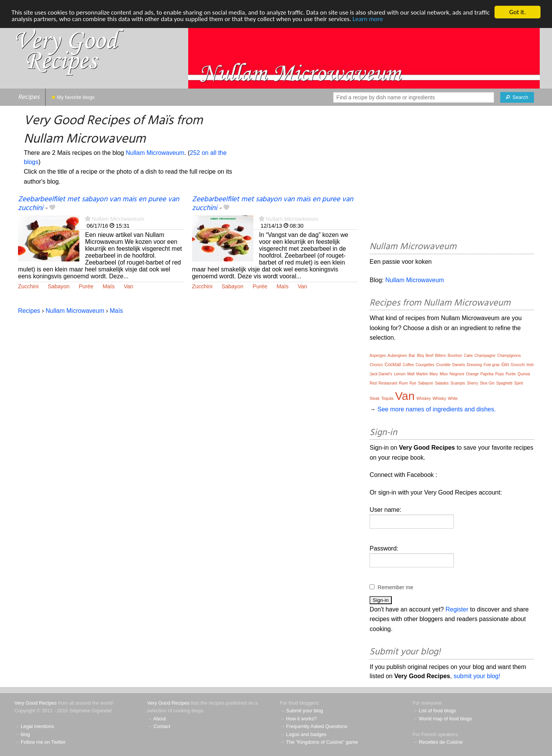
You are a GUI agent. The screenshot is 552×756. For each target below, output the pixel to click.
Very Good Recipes (36, 703)
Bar (412, 355)
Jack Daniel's (381, 374)
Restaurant (388, 383)
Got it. (517, 12)
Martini (422, 374)
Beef (430, 356)
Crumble (444, 365)
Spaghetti (504, 383)
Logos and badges (306, 734)
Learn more (368, 19)
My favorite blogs (73, 97)
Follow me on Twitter (43, 742)
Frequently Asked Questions (317, 726)
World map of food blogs (445, 719)
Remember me (395, 587)
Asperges (378, 356)
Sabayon (59, 286)
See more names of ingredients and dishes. (437, 409)
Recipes (29, 97)
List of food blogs (438, 711)
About (159, 719)
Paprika (487, 374)
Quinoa (524, 374)
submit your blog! (477, 676)
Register (457, 609)
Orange (472, 374)
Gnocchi (518, 365)
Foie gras (492, 365)
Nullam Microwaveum (155, 153)
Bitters (440, 356)
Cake (468, 356)
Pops (500, 374)
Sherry (472, 383)
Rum (403, 383)
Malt (411, 374)
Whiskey (424, 399)
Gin (505, 364)
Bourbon (455, 356)
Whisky (439, 398)
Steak (375, 399)
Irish (530, 365)
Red (373, 383)
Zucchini (28, 286)
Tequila (387, 399)
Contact (162, 726)
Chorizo (376, 365)
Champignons (509, 356)
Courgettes (425, 365)
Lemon (400, 374)
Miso (444, 374)
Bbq (421, 356)
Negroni (457, 374)
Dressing (474, 365)
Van (129, 286)
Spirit (518, 383)
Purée (86, 286)
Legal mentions (37, 726)
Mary (434, 374)
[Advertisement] (452, 175)
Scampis (458, 383)
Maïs (109, 286)
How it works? (301, 719)
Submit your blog (304, 711)
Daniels (459, 365)
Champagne (485, 356)
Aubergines (397, 356)
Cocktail (393, 365)
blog (25, 734)
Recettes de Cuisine (441, 742)
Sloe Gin (487, 383)
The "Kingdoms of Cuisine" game (322, 742)
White (453, 399)
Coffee (408, 365)
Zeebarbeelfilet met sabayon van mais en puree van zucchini (99, 204)
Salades (442, 383)
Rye (413, 383)
